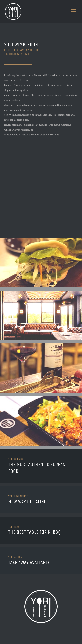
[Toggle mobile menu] (74, 11)
